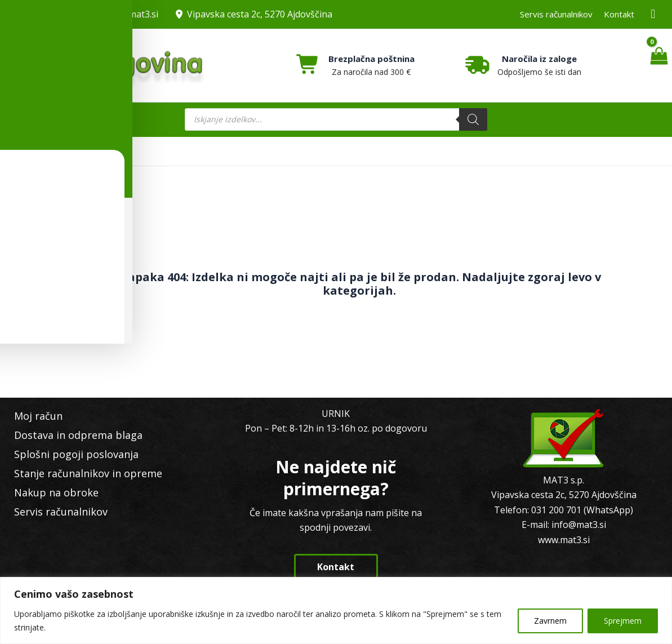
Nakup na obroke (51, 492)
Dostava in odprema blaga (73, 435)
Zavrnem (550, 621)
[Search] (473, 119)
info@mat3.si (131, 14)
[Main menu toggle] (57, 119)
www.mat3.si (564, 540)
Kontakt (619, 14)
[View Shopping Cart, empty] (659, 65)
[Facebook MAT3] (653, 14)
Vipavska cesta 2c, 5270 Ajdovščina (260, 14)
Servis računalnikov (556, 14)
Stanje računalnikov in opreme (83, 473)
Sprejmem (623, 621)
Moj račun (33, 416)
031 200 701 (50, 14)
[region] (336, 610)
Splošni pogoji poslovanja (71, 454)
